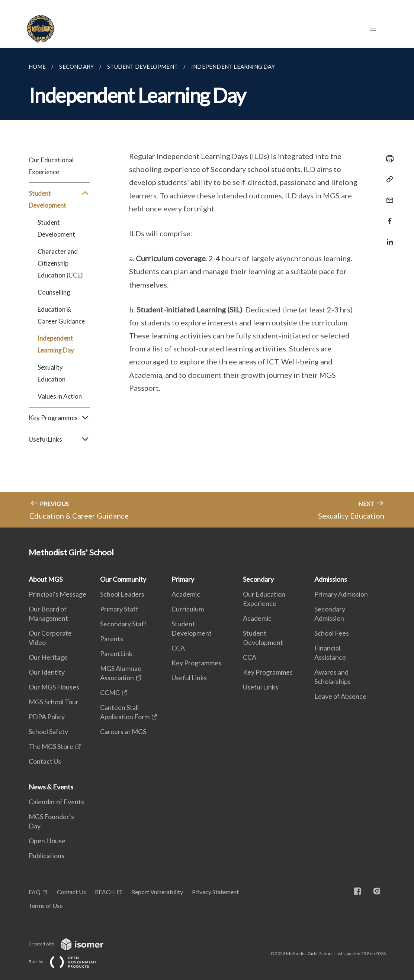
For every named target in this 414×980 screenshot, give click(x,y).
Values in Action (60, 396)
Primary (183, 579)
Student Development (59, 199)
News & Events (51, 787)
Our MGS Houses (54, 687)
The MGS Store (51, 746)
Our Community (123, 579)
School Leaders (122, 594)
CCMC (110, 692)
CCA (178, 648)
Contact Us (45, 761)
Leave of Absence (340, 696)
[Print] (388, 159)
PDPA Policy (47, 717)
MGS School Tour (54, 702)
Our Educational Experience (51, 166)
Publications (46, 856)
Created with (72, 944)
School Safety (48, 731)
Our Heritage (48, 657)
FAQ (35, 892)
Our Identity (47, 672)
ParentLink (116, 653)
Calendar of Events (56, 802)
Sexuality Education (52, 373)
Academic (186, 594)
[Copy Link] (388, 179)
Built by (68, 962)
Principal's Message (57, 594)
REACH (105, 892)
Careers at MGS (123, 731)
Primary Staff (119, 609)
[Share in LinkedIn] (388, 237)
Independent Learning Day (56, 344)
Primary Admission (341, 594)
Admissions (331, 579)
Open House (47, 841)
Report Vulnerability (157, 892)
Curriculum (188, 609)
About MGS (46, 579)
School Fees (332, 633)
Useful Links (59, 439)
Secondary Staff (123, 624)
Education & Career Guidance (61, 315)
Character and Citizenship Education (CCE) (60, 263)
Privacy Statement (215, 892)
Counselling (54, 292)
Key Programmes (59, 418)
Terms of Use (46, 906)
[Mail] (388, 196)
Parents (112, 639)
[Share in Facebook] (388, 216)
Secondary (258, 579)
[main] (207, 288)
